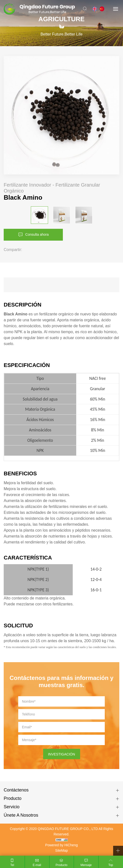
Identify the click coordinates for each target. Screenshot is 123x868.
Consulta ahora (37, 234)
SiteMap (61, 850)
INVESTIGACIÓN (62, 754)
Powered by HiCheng (61, 845)
